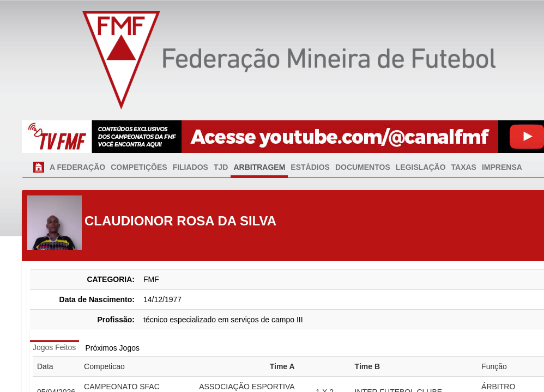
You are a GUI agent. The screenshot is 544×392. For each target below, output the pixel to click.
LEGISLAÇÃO (421, 167)
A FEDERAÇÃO (77, 167)
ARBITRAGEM (259, 167)
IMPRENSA (502, 167)
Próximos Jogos (112, 348)
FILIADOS (191, 167)
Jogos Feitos (54, 347)
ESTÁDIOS (310, 167)
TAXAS (464, 167)
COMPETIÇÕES (139, 167)
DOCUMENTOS (363, 167)
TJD (221, 167)
